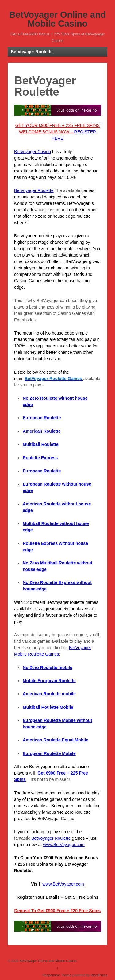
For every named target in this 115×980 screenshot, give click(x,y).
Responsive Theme (57, 975)
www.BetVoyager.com (64, 845)
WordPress (99, 975)
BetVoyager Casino (33, 152)
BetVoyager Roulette (34, 190)
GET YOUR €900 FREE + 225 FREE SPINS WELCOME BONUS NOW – (57, 132)
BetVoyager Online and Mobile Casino (58, 19)
